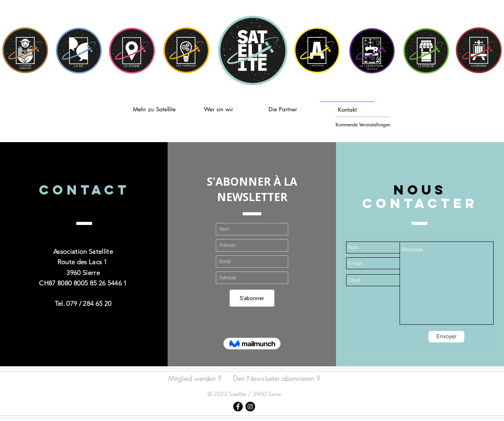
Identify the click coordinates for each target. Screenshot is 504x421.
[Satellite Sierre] (238, 407)
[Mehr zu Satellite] (154, 109)
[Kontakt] (347, 109)
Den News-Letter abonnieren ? (277, 378)
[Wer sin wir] (218, 109)
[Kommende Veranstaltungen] (363, 124)
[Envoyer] (446, 337)
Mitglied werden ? (195, 378)
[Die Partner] (283, 109)
